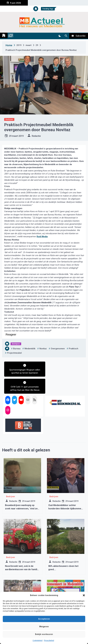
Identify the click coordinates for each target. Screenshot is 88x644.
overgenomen (58, 349)
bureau (17, 349)
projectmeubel (14, 353)
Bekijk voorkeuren (44, 634)
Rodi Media (42, 237)
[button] (84, 595)
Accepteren (44, 619)
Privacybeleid (49, 641)
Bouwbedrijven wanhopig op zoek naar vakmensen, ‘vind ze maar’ (21, 491)
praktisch (74, 349)
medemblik (30, 349)
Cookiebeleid (38, 641)
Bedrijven (9, 119)
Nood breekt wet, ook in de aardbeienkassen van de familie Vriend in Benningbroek (22, 552)
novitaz (43, 349)
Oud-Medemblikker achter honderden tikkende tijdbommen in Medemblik (65, 491)
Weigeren (44, 627)
